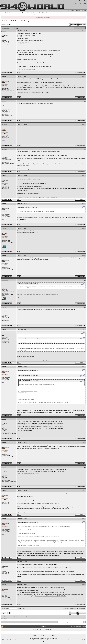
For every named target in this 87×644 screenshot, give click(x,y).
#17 (85, 490)
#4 (85, 124)
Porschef (4, 228)
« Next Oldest (66, 608)
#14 (85, 419)
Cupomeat (4, 149)
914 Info (80, 1)
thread (41, 88)
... (44, 634)
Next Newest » (82, 608)
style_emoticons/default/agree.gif (28, 218)
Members (78, 10)
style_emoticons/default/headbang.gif (49, 79)
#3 (85, 101)
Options (79, 28)
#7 (85, 204)
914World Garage (25, 21)
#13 (85, 367)
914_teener (4, 125)
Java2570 (4, 419)
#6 (85, 176)
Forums (75, 1)
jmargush (4, 31)
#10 (85, 280)
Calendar (84, 10)
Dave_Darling (5, 280)
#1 (85, 31)
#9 (85, 255)
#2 (85, 76)
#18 (85, 519)
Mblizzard (4, 76)
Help (68, 10)
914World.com (6, 21)
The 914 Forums (15, 21)
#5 (85, 149)
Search (73, 10)
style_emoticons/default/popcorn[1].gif (29, 233)
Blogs (85, 1)
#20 (85, 585)
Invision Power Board (38, 630)
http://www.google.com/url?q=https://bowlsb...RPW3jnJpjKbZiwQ (51, 596)
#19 (85, 562)
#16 (85, 467)
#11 (85, 307)
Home (71, 1)
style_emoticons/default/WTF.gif (51, 448)
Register (49, 17)
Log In (45, 17)
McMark (4, 101)
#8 (85, 228)
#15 (85, 442)
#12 (85, 329)
